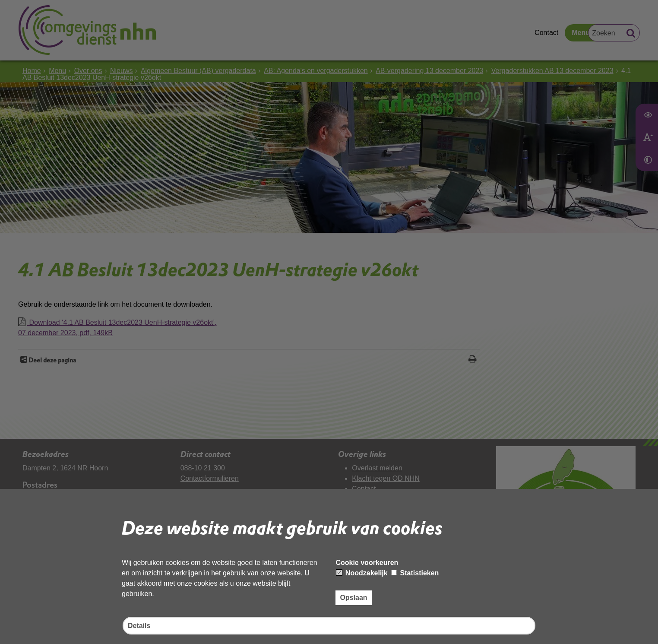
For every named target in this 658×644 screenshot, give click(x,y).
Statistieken (415, 573)
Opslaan (353, 598)
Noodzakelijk (362, 573)
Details (139, 626)
